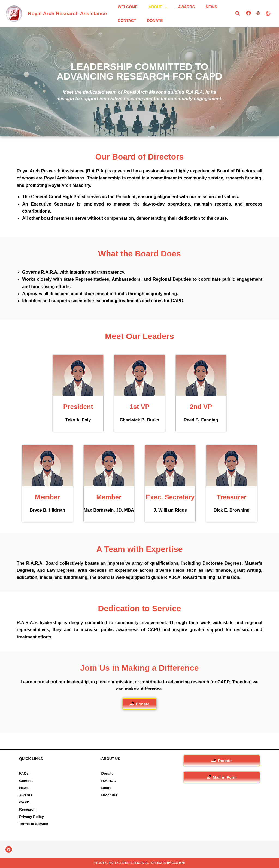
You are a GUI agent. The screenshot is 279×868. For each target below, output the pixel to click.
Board (106, 788)
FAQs (24, 774)
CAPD (24, 802)
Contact (26, 781)
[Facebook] (248, 21)
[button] (160, 11)
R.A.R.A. (108, 781)
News (24, 788)
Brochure (109, 795)
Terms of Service (34, 824)
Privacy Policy (31, 817)
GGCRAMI (178, 863)
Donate (107, 774)
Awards (26, 795)
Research (27, 810)
